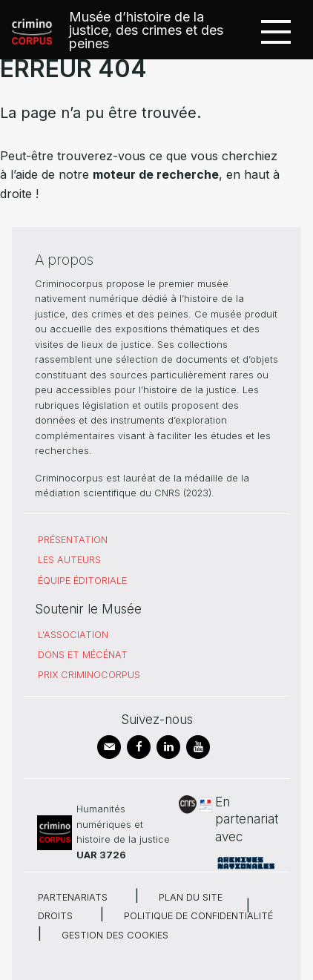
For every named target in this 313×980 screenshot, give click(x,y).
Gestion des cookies (115, 935)
